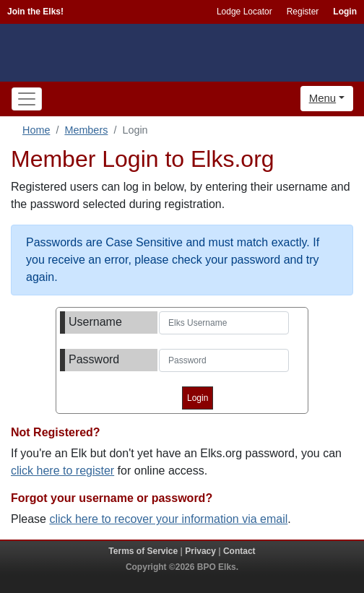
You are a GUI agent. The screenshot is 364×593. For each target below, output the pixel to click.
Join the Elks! (35, 12)
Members (86, 130)
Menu (323, 98)
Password (94, 359)
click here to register (62, 471)
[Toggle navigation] (27, 99)
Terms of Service (143, 551)
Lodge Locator (244, 12)
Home (36, 130)
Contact (239, 551)
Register (303, 12)
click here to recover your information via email (168, 519)
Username (95, 322)
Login (345, 12)
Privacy (200, 551)
